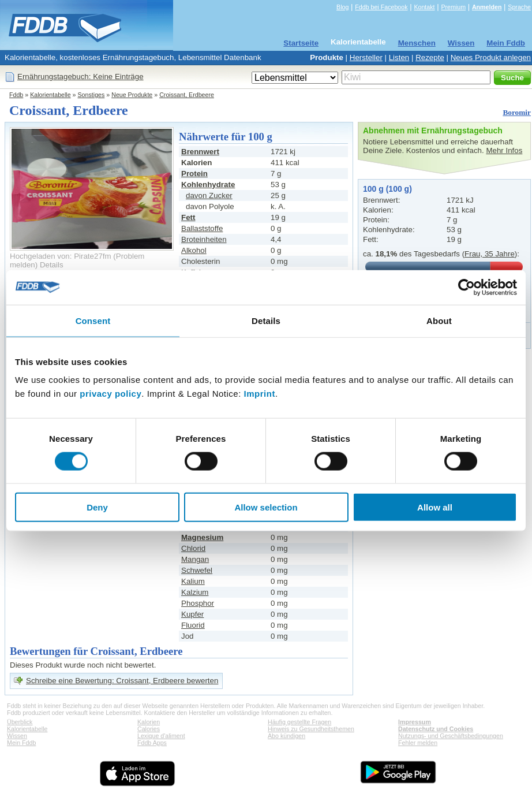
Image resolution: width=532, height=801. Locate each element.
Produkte (327, 57)
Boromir (517, 112)
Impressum (415, 722)
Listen (399, 57)
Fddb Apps (152, 743)
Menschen (417, 43)
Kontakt (424, 7)
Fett (188, 217)
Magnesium (202, 537)
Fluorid (193, 625)
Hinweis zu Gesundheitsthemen (311, 729)
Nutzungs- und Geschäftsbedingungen (451, 736)
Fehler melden (418, 743)
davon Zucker (209, 195)
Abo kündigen (286, 736)
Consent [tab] (93, 320)
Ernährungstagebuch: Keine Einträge (80, 77)
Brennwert (200, 152)
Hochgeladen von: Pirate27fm (61, 256)
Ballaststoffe (202, 228)
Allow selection (266, 507)
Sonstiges (91, 95)
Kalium (193, 581)
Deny (97, 507)
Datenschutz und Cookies (436, 729)
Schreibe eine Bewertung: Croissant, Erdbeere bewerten (122, 681)
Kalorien (149, 722)
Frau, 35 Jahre (490, 254)
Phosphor (198, 603)
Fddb (16, 95)
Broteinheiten (204, 239)
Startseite (301, 43)
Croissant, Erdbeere (187, 95)
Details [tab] (266, 320)
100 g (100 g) (387, 189)
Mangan (195, 559)
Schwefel (197, 570)
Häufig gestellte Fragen (299, 722)
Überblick (20, 722)
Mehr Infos (504, 150)
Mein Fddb (506, 43)
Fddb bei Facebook (381, 7)
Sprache (519, 7)
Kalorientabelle (358, 42)
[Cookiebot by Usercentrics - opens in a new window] (467, 287)
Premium (453, 7)
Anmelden (487, 7)
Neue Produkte (132, 95)
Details (52, 265)
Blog (342, 7)
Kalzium (195, 592)
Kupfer (192, 614)
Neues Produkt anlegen (491, 57)
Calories (149, 729)
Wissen (461, 43)
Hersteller (366, 57)
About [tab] (439, 320)
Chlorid (193, 548)
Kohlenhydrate (208, 185)
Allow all (435, 507)
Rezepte (430, 57)
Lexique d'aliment (161, 736)
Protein (194, 174)
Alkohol (194, 250)
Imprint (260, 394)
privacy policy (110, 394)
